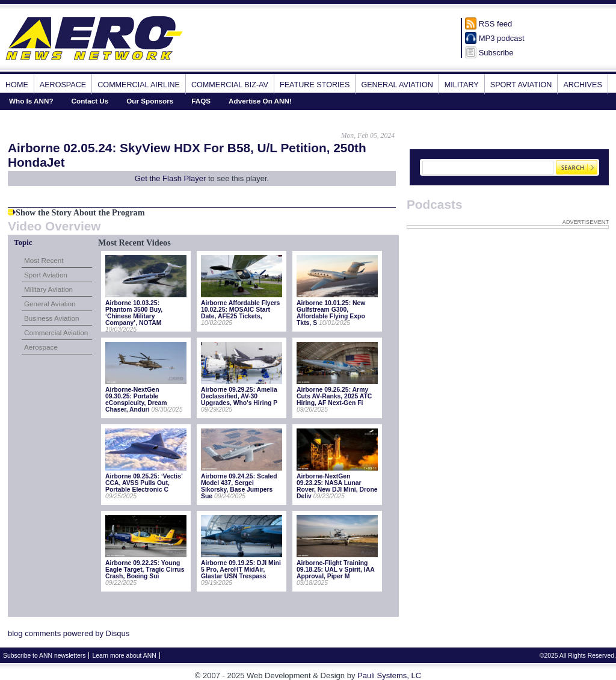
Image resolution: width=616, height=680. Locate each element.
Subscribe (496, 53)
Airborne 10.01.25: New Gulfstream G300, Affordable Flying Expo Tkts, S (331, 313)
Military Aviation (48, 289)
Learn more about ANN (124, 656)
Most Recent (44, 260)
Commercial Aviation (56, 332)
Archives (582, 85)
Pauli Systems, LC (389, 675)
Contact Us (90, 101)
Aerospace (63, 85)
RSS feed (496, 24)
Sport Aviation (521, 85)
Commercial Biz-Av (230, 85)
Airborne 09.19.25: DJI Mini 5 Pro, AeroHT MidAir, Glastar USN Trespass (241, 570)
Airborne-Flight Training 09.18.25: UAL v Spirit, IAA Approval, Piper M (335, 570)
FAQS (201, 101)
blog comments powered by (69, 633)
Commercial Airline (139, 85)
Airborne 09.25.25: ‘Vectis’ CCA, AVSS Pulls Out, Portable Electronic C (144, 483)
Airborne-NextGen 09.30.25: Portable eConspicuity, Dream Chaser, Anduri (136, 400)
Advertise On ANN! (260, 101)
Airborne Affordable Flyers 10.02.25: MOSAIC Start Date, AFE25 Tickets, (240, 310)
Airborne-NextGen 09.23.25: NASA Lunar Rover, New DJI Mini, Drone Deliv (337, 486)
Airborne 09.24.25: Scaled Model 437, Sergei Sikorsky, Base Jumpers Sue (239, 486)
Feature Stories (315, 85)
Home (17, 85)
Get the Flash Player (171, 178)
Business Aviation (51, 318)
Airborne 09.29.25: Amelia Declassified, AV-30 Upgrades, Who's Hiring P (239, 396)
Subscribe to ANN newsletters (44, 656)
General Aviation (397, 85)
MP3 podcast (502, 38)
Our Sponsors (150, 101)
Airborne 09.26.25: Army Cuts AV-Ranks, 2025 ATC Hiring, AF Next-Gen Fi (334, 396)
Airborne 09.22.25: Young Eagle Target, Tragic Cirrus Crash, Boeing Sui (145, 570)
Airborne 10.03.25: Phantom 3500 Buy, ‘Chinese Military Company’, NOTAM (134, 313)
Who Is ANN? (31, 101)
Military (462, 85)
